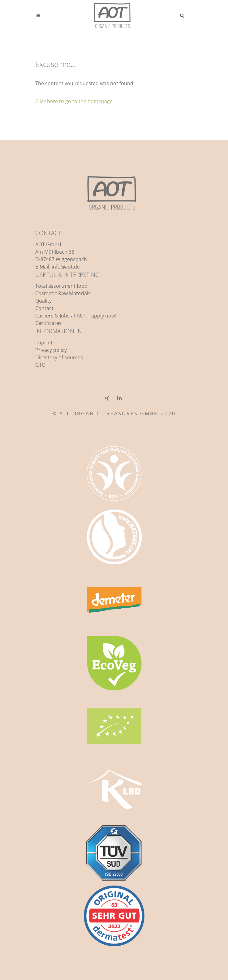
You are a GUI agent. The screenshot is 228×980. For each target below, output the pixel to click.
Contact (44, 308)
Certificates (48, 323)
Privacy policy (51, 350)
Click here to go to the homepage (74, 101)
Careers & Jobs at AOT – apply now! (76, 316)
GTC (40, 365)
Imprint (44, 343)
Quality (43, 301)
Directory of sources (59, 357)
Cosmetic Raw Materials (63, 293)
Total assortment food (61, 286)
